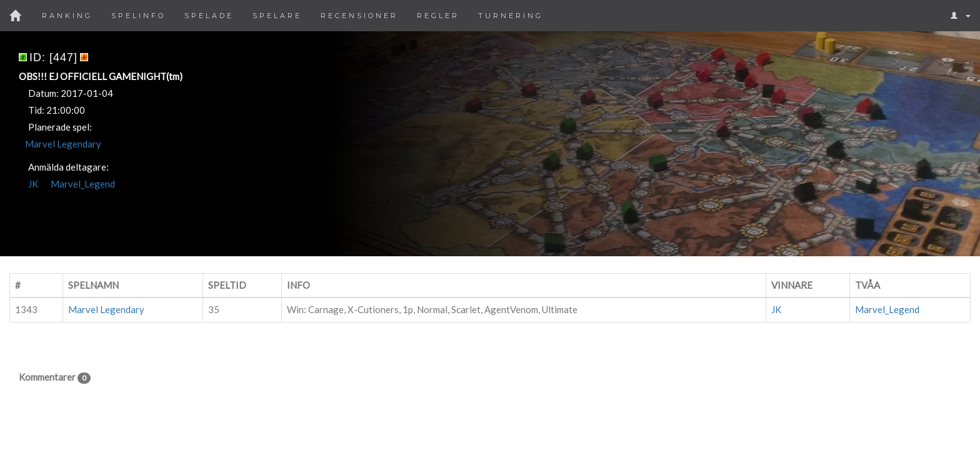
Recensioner (359, 16)
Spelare (277, 16)
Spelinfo (138, 16)
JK (33, 184)
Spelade (209, 16)
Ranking (67, 16)
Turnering (511, 16)
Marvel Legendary (63, 144)
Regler (438, 16)
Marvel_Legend (83, 184)
